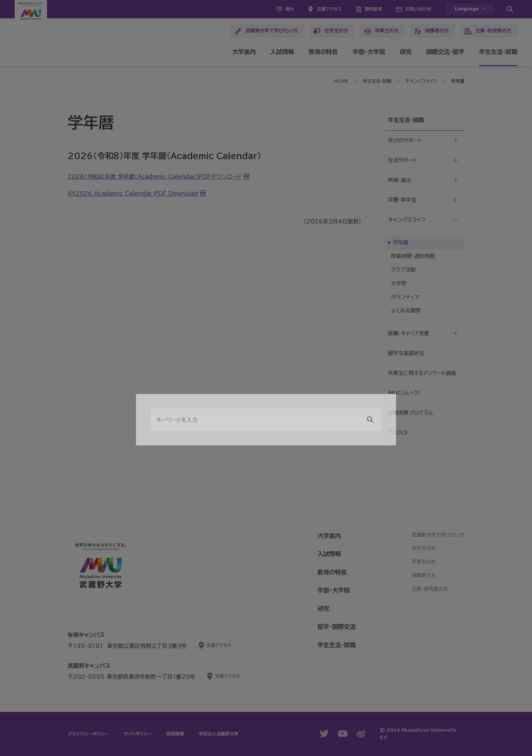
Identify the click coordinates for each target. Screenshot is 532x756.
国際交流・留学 (445, 52)
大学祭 (399, 283)
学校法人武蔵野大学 (219, 734)
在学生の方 (331, 31)
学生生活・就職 (498, 52)
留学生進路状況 (406, 353)
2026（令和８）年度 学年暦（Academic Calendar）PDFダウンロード (155, 177)
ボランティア (405, 297)
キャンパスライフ (421, 81)
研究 (406, 52)
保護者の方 (432, 31)
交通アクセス (329, 9)
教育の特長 (323, 52)
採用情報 (175, 734)
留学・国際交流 (337, 627)
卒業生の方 (381, 31)
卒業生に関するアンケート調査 (422, 373)
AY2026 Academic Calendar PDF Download (133, 194)
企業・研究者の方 (488, 31)
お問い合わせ (418, 9)
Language (467, 9)
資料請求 (373, 9)
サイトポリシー (138, 734)
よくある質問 (406, 311)
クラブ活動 (403, 270)
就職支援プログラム (411, 413)
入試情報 (282, 52)
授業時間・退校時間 (413, 256)
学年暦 (401, 243)
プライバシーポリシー (88, 734)
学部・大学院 (369, 52)
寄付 (290, 9)
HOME (342, 81)
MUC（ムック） (404, 393)
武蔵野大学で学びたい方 (266, 31)
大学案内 (244, 52)
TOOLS (398, 433)
